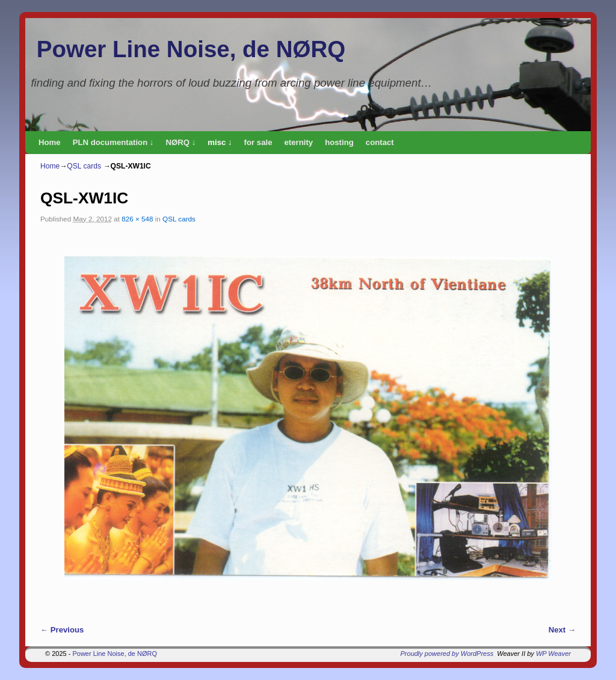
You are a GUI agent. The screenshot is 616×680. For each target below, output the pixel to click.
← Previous (62, 630)
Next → (562, 630)
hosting (339, 142)
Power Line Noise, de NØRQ (191, 49)
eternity (299, 142)
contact (380, 142)
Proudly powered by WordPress (447, 654)
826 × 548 (137, 219)
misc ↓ (220, 142)
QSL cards (84, 166)
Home (50, 142)
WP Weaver (553, 654)
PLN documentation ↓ (113, 142)
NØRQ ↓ (180, 142)
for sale (258, 142)
